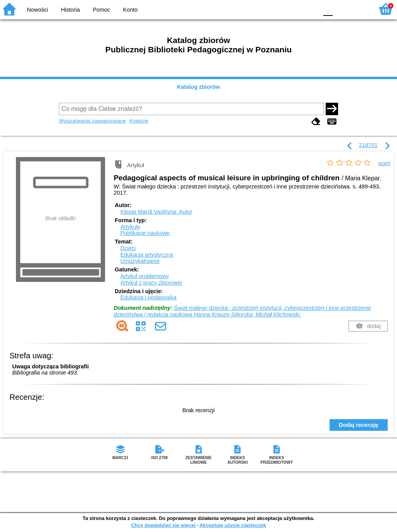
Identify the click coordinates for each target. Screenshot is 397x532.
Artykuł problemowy (145, 276)
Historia (70, 10)
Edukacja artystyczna (147, 255)
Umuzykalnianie (140, 261)
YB (294, 9)
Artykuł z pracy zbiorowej (151, 283)
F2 (359, 9)
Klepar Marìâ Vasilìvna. (156, 212)
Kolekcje (139, 121)
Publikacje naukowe (145, 233)
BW (279, 9)
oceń (384, 163)
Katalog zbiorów (198, 87)
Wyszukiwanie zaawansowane (92, 121)
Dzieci (128, 248)
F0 (328, 9)
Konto (130, 10)
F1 (341, 9)
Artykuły (130, 227)
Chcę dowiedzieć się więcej (163, 525)
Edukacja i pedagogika (148, 297)
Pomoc (101, 10)
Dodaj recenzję (359, 425)
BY (310, 9)
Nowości (38, 10)
